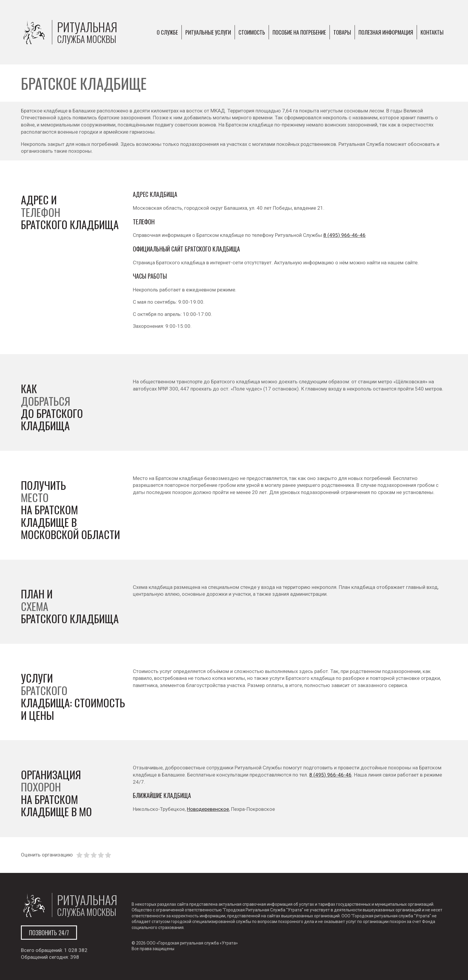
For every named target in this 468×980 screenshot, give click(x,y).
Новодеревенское (208, 809)
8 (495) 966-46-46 (344, 235)
